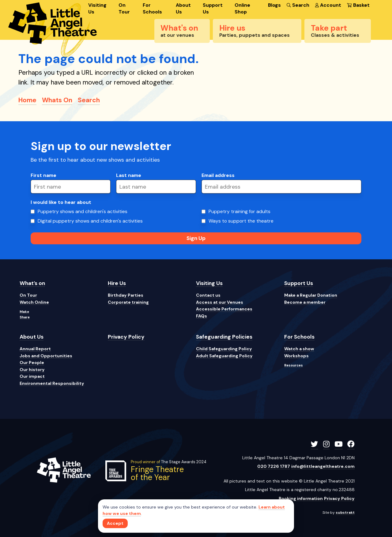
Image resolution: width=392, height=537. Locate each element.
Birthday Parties (126, 295)
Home (27, 100)
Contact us (208, 295)
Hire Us (117, 283)
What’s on (32, 283)
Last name (129, 175)
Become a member (305, 302)
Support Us (213, 8)
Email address (218, 175)
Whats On (57, 100)
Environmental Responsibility (52, 383)
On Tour (124, 8)
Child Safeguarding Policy (224, 349)
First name (43, 175)
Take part (335, 31)
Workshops (296, 356)
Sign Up (196, 238)
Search (298, 5)
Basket (358, 5)
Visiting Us (97, 8)
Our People (32, 362)
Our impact (32, 376)
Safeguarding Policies (224, 337)
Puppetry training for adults (239, 211)
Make (24, 312)
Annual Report (35, 349)
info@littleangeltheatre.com (323, 466)
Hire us (254, 31)
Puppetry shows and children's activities (83, 211)
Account (328, 5)
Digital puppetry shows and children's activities (90, 221)
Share (25, 317)
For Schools (152, 8)
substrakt (345, 513)
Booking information (301, 498)
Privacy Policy (126, 337)
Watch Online (34, 302)
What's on (179, 31)
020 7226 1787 (274, 466)
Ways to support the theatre (241, 221)
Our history (32, 370)
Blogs (274, 5)
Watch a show (299, 349)
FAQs (202, 316)
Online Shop (242, 8)
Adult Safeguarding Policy (224, 356)
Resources (294, 365)
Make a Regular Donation (311, 295)
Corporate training (128, 302)
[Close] (115, 523)
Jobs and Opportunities (46, 356)
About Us (183, 8)
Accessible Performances (224, 309)
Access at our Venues (220, 302)
